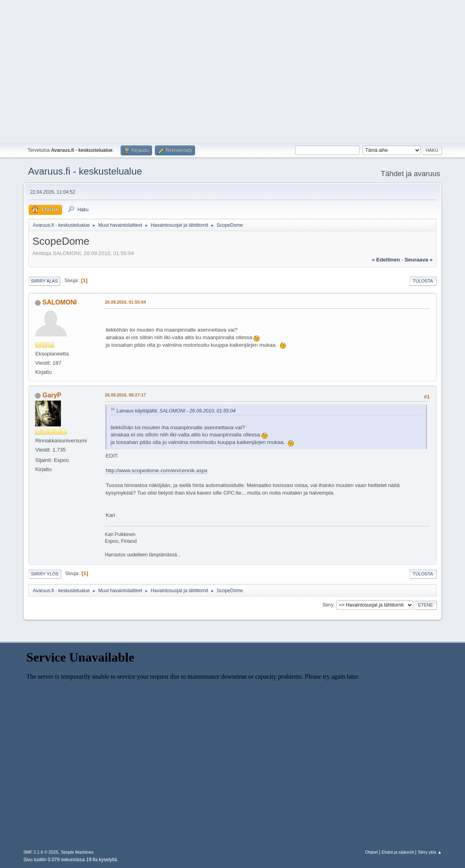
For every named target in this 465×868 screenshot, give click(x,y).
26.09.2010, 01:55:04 (125, 302)
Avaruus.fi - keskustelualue (85, 171)
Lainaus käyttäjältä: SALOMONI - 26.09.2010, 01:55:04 (176, 411)
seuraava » (418, 260)
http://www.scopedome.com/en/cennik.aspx (156, 470)
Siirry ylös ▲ (430, 852)
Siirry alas (44, 281)
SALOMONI (60, 302)
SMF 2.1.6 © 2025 (41, 852)
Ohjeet (371, 852)
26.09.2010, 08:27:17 (125, 395)
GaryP (52, 395)
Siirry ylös (45, 574)
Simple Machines (77, 852)
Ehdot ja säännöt (398, 852)
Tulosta (423, 281)
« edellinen (386, 260)
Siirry (328, 605)
